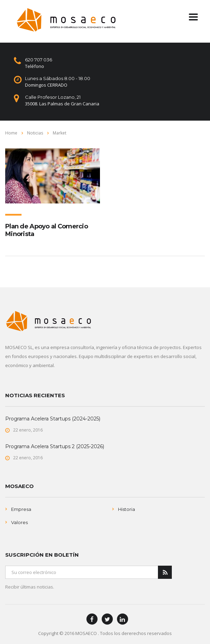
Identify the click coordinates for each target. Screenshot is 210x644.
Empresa (21, 509)
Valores (19, 522)
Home (11, 133)
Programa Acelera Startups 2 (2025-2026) (55, 446)
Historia (127, 509)
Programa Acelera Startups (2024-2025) (53, 419)
